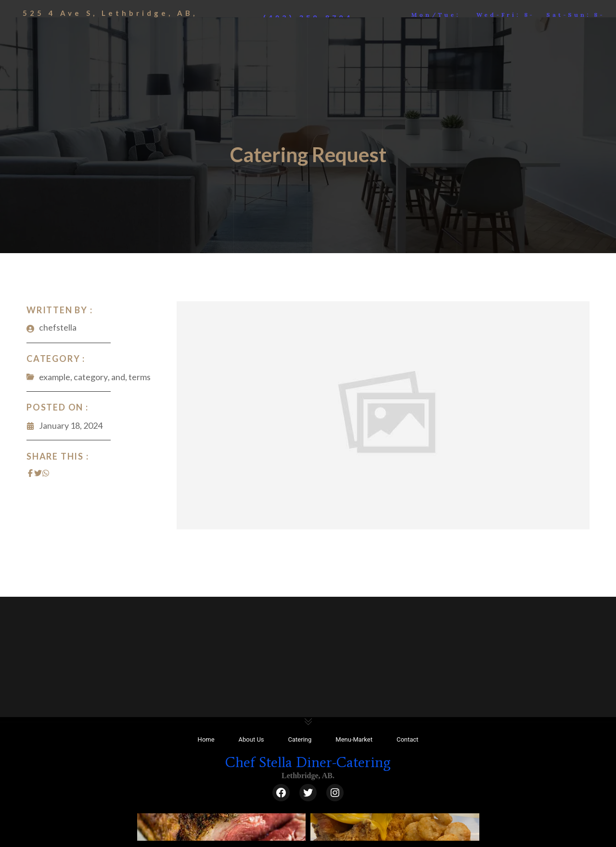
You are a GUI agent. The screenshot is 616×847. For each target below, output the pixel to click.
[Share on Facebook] (30, 472)
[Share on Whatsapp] (46, 472)
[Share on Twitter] (38, 472)
